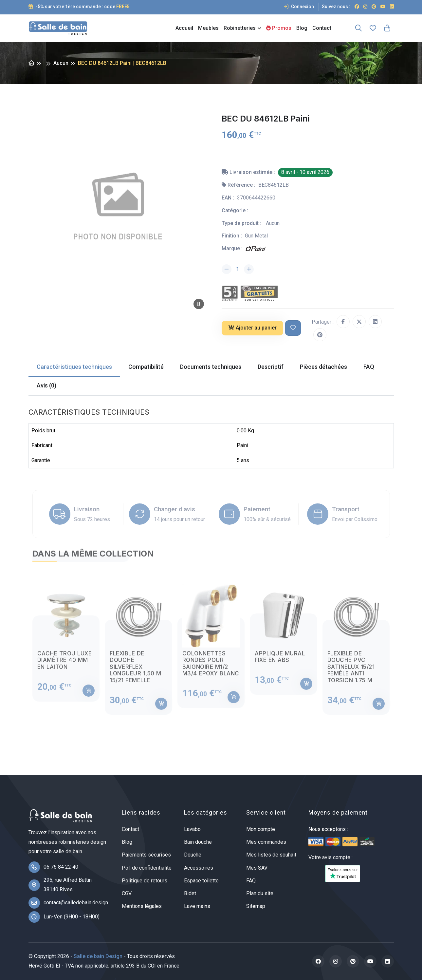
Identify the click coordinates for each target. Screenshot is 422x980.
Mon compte (261, 829)
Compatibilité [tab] (146, 367)
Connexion (299, 7)
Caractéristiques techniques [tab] (74, 367)
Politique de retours (145, 881)
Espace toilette (201, 881)
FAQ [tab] (369, 367)
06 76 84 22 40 (61, 867)
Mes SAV (257, 868)
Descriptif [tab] (271, 367)
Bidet (190, 893)
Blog (302, 28)
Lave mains (197, 906)
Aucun (61, 63)
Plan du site (260, 893)
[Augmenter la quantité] (249, 269)
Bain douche (198, 842)
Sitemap (256, 906)
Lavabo (192, 829)
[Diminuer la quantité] (227, 269)
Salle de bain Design (98, 956)
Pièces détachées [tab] (323, 367)
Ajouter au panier (252, 328)
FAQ (251, 881)
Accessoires (199, 868)
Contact (322, 28)
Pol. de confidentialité (147, 868)
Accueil (184, 28)
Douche (193, 855)
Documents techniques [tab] (211, 367)
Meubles (208, 28)
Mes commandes (266, 842)
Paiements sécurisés (146, 855)
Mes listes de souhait (271, 855)
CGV (127, 893)
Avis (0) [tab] (46, 385)
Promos (279, 28)
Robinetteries (240, 28)
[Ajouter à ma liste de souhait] (293, 328)
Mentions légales (142, 906)
